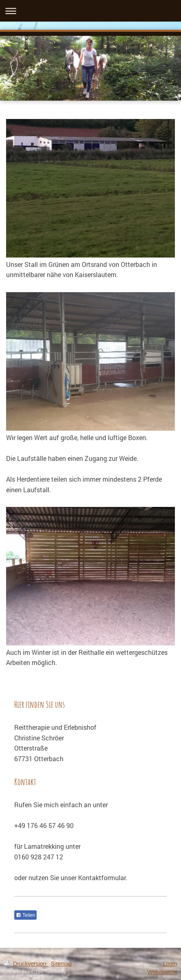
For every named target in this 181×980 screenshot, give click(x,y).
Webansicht (162, 972)
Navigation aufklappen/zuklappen (90, 11)
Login (170, 964)
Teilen (25, 915)
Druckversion (26, 964)
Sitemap (61, 964)
